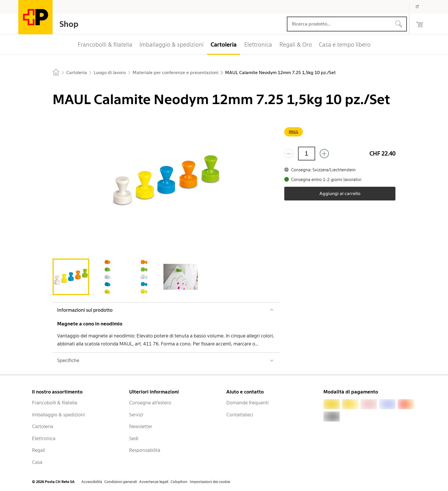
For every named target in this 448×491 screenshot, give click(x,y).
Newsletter (141, 426)
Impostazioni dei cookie (210, 482)
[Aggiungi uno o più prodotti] (324, 154)
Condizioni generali (121, 482)
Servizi (136, 415)
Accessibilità (92, 482)
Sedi (134, 438)
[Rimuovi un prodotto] (289, 154)
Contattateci (240, 415)
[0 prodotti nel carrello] (420, 24)
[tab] (71, 277)
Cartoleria (43, 426)
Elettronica (44, 438)
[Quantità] (307, 154)
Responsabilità (145, 450)
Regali (39, 450)
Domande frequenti (247, 403)
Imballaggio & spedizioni (58, 415)
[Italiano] (422, 7)
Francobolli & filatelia (55, 403)
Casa (37, 462)
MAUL (294, 132)
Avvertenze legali (154, 482)
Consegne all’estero (150, 403)
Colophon (179, 482)
